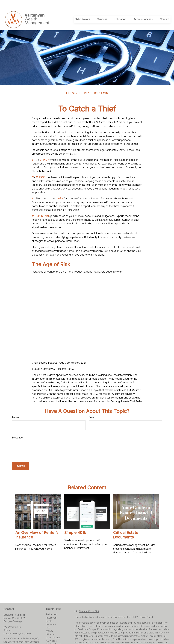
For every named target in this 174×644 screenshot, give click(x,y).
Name (16, 409)
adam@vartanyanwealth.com (18, 639)
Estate (49, 613)
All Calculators (53, 636)
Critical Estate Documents (126, 527)
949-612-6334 (18, 607)
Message (17, 430)
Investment (52, 610)
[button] (83, 11)
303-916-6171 (19, 610)
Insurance (51, 616)
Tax (48, 620)
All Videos (51, 633)
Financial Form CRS (89, 603)
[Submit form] (20, 458)
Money (50, 623)
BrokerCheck (147, 609)
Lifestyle (50, 626)
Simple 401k (75, 525)
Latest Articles (53, 630)
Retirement (52, 606)
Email (92, 409)
